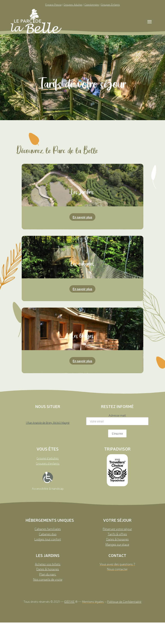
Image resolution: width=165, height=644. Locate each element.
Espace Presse (53, 5)
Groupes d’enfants (48, 463)
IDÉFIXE (69, 601)
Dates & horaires (117, 539)
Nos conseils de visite (48, 579)
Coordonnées (92, 5)
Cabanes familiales (48, 529)
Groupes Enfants (110, 5)
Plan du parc (48, 574)
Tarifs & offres (117, 534)
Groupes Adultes (73, 5)
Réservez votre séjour (117, 529)
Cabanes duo (48, 534)
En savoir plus (82, 217)
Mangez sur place (117, 544)
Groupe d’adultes (48, 458)
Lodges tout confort (48, 539)
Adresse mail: (117, 419)
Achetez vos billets (48, 564)
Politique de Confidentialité (124, 601)
